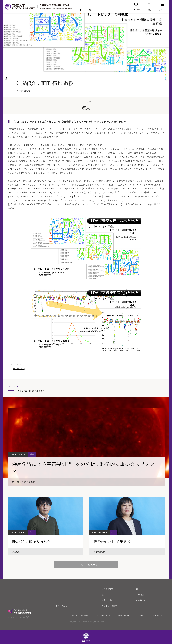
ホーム (82, 10)
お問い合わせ (61, 606)
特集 (90, 10)
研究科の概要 (107, 589)
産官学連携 (141, 600)
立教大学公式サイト (103, 615)
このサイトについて (157, 615)
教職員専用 (122, 615)
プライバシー (138, 615)
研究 (138, 589)
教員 (103, 595)
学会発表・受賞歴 (109, 606)
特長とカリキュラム (110, 600)
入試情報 (140, 595)
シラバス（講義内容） (80, 615)
